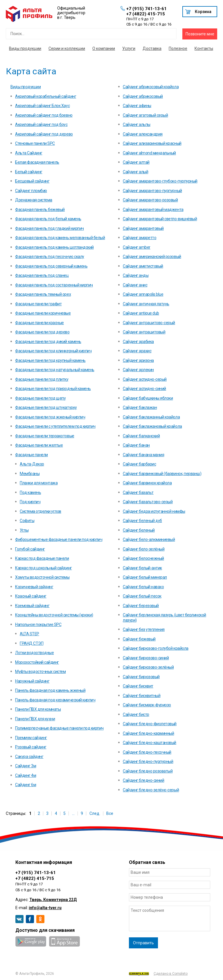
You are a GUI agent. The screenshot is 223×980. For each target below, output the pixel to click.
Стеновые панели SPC (35, 143)
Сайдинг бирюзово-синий (146, 658)
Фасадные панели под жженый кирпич (50, 417)
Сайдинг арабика (138, 342)
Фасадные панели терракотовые (45, 436)
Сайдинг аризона (138, 360)
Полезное (178, 48)
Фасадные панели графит (38, 304)
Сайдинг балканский (141, 436)
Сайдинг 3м (26, 766)
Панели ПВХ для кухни (35, 719)
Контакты (204, 48)
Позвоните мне (200, 34)
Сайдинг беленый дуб (142, 521)
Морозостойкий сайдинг (37, 662)
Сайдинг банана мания (143, 455)
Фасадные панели (32, 455)
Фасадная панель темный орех (43, 294)
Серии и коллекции (67, 48)
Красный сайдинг (31, 596)
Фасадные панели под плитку (42, 379)
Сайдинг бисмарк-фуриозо (147, 705)
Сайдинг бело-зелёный (144, 549)
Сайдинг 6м (26, 785)
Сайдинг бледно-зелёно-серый (151, 790)
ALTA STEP (29, 634)
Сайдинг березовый (141, 606)
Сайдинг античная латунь (146, 304)
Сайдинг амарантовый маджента (153, 210)
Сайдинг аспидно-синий (144, 389)
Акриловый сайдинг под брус (41, 124)
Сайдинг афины (137, 106)
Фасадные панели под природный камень (53, 389)
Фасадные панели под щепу (40, 398)
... (73, 813)
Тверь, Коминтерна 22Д (53, 900)
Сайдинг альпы (137, 124)
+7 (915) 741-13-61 (146, 9)
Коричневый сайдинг (34, 587)
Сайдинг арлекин (138, 370)
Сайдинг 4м (26, 775)
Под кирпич (30, 502)
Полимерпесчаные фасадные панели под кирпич (59, 728)
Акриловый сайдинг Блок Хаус (42, 106)
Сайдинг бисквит (138, 686)
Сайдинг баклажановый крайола (152, 426)
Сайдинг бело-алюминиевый (149, 539)
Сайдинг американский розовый (152, 257)
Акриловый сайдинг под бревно (44, 115)
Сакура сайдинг (29, 757)
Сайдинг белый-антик (142, 568)
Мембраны (30, 474)
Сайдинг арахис (137, 351)
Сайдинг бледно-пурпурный (148, 761)
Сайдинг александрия (143, 134)
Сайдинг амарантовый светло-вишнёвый (160, 219)
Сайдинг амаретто (140, 238)
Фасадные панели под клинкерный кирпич (53, 351)
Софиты (27, 521)
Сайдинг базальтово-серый (148, 502)
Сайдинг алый (135, 172)
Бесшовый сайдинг (32, 181)
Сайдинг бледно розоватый (148, 771)
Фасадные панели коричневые (43, 313)
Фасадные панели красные (39, 323)
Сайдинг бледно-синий (143, 780)
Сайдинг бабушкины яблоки (148, 398)
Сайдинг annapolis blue (143, 294)
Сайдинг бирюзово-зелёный (148, 667)
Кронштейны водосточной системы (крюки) (54, 615)
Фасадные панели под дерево (42, 332)
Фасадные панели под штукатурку (46, 407)
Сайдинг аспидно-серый (145, 379)
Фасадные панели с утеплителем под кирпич (55, 426)
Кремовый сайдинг (32, 606)
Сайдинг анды (136, 275)
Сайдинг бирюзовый (141, 677)
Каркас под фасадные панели (42, 558)
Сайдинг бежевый (139, 639)
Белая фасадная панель (37, 162)
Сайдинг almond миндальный (149, 153)
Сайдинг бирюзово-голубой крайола (156, 648)
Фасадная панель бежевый (40, 210)
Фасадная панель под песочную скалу (50, 257)
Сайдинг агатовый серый (145, 115)
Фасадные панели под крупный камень (50, 360)
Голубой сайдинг (30, 549)
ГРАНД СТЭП (32, 643)
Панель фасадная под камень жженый (50, 690)
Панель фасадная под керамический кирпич (55, 700)
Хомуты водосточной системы (42, 577)
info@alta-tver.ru (45, 908)
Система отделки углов (41, 511)
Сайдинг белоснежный (143, 558)
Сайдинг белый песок (142, 596)
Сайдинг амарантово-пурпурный (152, 191)
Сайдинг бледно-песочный (147, 752)
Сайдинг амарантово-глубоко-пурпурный (160, 181)
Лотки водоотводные (34, 653)
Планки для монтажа (39, 483)
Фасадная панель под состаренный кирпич (54, 285)
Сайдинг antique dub (141, 313)
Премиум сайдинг (31, 738)
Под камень (30, 492)
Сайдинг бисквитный (142, 696)
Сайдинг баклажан (140, 407)
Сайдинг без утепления (144, 629)
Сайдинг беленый (139, 530)
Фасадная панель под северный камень (51, 266)
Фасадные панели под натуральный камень (55, 370)
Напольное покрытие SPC (38, 625)
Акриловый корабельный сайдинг (46, 96)
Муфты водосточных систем (40, 672)
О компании (104, 48)
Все (110, 813)
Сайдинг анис (135, 285)
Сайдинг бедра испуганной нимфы (154, 511)
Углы (24, 530)
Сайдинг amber (137, 247)
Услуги (129, 48)
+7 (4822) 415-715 (146, 14)
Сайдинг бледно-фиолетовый (150, 724)
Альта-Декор (32, 464)
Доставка (152, 48)
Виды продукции (25, 48)
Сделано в (158, 974)
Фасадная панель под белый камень (48, 219)
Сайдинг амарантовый (143, 228)
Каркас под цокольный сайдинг (44, 568)
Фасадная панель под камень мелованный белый (60, 238)
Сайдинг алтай (136, 162)
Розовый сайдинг (31, 747)
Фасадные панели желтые (39, 445)
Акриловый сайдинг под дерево (44, 134)
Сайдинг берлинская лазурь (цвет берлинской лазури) (164, 618)
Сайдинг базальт (138, 492)
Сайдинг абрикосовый (143, 96)
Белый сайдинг (29, 172)
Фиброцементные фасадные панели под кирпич (59, 539)
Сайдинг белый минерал (145, 577)
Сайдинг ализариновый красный (152, 143)
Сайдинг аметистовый (143, 266)
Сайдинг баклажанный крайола (151, 417)
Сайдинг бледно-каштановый (150, 743)
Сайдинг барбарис (139, 464)
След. (95, 813)
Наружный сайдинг (32, 681)
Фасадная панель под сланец (42, 275)
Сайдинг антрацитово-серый (149, 323)
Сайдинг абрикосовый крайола (151, 87)
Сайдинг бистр (136, 714)
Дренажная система (34, 200)
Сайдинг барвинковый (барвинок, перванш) (162, 474)
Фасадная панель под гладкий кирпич (50, 228)
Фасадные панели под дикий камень (48, 342)
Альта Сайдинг (29, 153)
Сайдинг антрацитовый (144, 332)
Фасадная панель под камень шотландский (54, 247)
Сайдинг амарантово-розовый (150, 200)
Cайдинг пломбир (31, 191)
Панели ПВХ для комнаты (38, 709)
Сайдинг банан (136, 445)
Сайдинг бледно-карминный (148, 733)
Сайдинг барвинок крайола (147, 483)
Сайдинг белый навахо (143, 587)
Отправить (143, 943)
